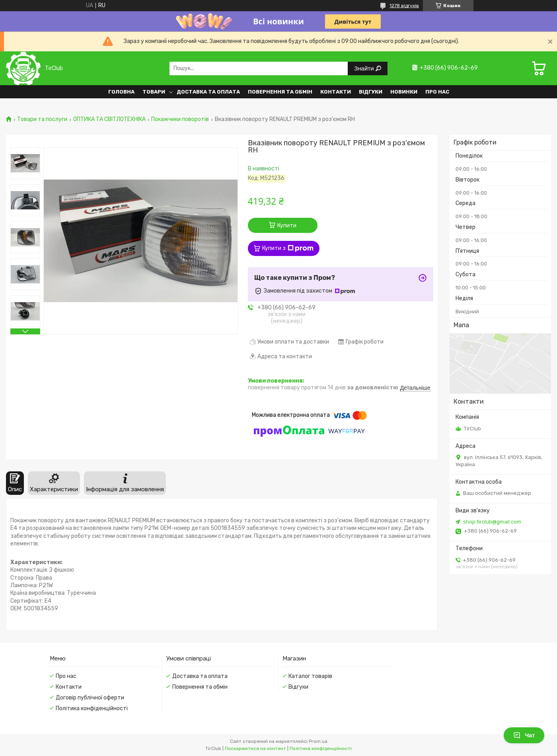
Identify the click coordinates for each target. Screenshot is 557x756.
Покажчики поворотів (180, 119)
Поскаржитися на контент (255, 748)
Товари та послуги (42, 119)
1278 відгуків (404, 6)
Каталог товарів (310, 676)
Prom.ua (318, 741)
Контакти (336, 92)
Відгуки (371, 92)
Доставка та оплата (208, 92)
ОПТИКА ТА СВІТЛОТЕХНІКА (109, 119)
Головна (121, 92)
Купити (287, 226)
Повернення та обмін (280, 92)
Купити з (288, 248)
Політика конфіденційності (92, 708)
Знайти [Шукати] (365, 68)
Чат (524, 735)
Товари (154, 92)
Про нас (437, 92)
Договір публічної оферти (90, 698)
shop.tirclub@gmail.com (492, 522)
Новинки (404, 92)
